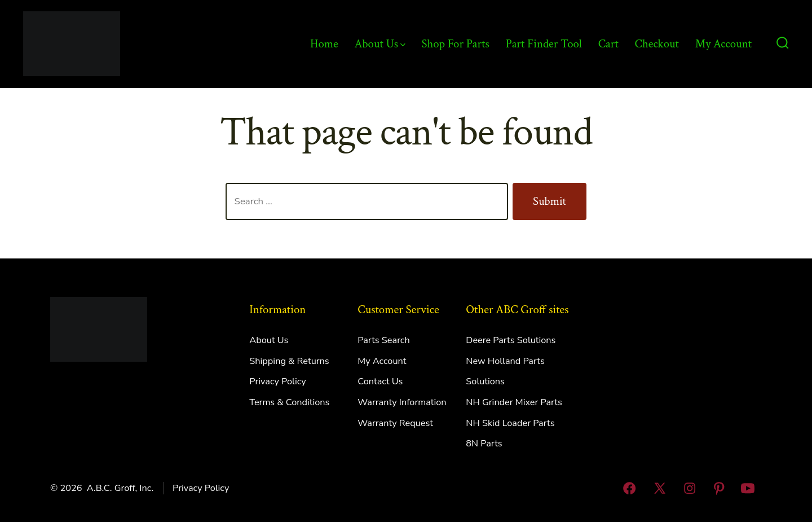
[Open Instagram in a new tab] (690, 488)
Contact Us (380, 381)
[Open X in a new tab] (660, 488)
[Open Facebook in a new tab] (629, 488)
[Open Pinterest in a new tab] (719, 488)
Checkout (657, 44)
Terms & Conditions (289, 402)
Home (324, 44)
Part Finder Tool (544, 44)
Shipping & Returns (289, 361)
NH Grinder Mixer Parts (514, 402)
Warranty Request (395, 423)
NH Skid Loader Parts (510, 423)
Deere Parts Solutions (511, 340)
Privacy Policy (277, 381)
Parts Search (383, 340)
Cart (608, 44)
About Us (380, 44)
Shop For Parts (456, 44)
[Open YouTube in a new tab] (748, 488)
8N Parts (484, 444)
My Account (723, 44)
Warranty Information (402, 402)
